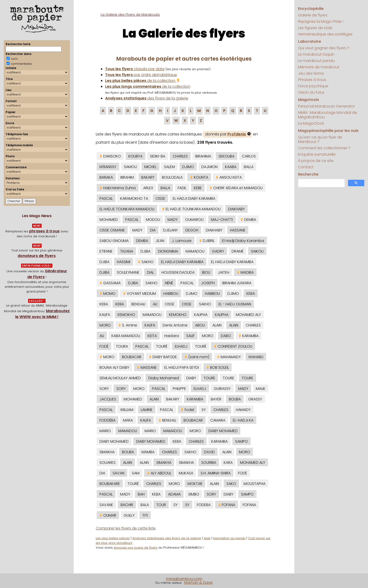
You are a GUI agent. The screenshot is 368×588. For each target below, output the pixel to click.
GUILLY (129, 515)
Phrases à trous (312, 80)
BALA (145, 505)
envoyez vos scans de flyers (136, 548)
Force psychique (313, 86)
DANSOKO (110, 156)
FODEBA (204, 505)
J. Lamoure (182, 241)
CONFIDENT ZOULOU (233, 346)
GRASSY (255, 399)
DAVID (209, 452)
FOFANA (227, 505)
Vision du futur (311, 92)
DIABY (191, 378)
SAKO (231, 484)
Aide (207, 538)
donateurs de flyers (37, 256)
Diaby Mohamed (164, 378)
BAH (141, 494)
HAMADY (243, 410)
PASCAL (106, 198)
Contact (306, 167)
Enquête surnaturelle (317, 154)
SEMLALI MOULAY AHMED (120, 378)
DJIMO (188, 167)
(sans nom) (197, 357)
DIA (153, 230)
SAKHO (146, 262)
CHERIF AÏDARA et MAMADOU (236, 188)
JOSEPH (208, 283)
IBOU (206, 272)
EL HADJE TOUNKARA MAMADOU (127, 209)
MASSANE (147, 367)
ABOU (200, 325)
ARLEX (148, 188)
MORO (105, 325)
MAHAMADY (229, 357)
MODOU (153, 220)
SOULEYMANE (128, 272)
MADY (173, 220)
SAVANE (106, 505)
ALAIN (217, 325)
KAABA (231, 167)
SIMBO (194, 494)
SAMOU (130, 167)
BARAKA (106, 177)
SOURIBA (209, 463)
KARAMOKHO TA (134, 198)
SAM (136, 473)
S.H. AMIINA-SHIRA (216, 473)
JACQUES (108, 399)
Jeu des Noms (311, 73)
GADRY (218, 251)
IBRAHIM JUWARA (237, 283)
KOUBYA (135, 156)
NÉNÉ (169, 283)
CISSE (160, 198)
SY (204, 410)
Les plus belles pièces (113, 538)
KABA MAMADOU (126, 336)
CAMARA (218, 420)
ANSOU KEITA (229, 177)
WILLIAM (127, 410)
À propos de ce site (316, 161)
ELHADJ (181, 346)
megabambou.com (184, 579)
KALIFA (105, 315)
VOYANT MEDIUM (139, 294)
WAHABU (256, 357)
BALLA (249, 167)
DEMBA (248, 220)
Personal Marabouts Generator (326, 106)
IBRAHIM (127, 177)
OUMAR (108, 515)
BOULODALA (172, 177)
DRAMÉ (238, 251)
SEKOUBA (226, 156)
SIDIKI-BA (158, 156)
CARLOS (249, 156)
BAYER (216, 399)
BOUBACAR (132, 357)
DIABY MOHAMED (223, 431)
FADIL (182, 188)
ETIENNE (106, 251)
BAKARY (148, 177)
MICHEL (150, 167)
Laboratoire (310, 41)
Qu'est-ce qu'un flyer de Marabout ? (320, 139)
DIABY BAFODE (163, 357)
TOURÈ (201, 346)
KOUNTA (199, 177)
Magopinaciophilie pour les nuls (328, 131)
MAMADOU (195, 251)
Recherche (308, 174)
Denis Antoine (175, 325)
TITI (145, 515)
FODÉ (104, 346)
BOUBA (235, 399)
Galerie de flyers (313, 15)
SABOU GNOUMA (114, 241)
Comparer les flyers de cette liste (126, 528)
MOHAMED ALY (248, 315)
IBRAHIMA (203, 156)
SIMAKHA (107, 452)
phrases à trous (44, 231)
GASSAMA (110, 283)
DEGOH (192, 230)
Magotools (309, 100)
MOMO (107, 294)
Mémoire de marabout (319, 67)
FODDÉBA (107, 420)
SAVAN (119, 473)
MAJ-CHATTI (222, 220)
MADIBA (245, 272)
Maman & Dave (198, 582)
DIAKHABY (236, 209)
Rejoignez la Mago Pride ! (321, 21)
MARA (128, 420)
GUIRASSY (222, 389)
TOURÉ (162, 346)
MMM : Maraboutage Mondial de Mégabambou (328, 115)
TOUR (161, 505)
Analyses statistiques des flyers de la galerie (167, 538)
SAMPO (241, 441)
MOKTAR (195, 484)
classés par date (135, 69)
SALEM (169, 167)
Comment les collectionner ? (324, 148)
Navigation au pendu (229, 538)
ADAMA (174, 494)
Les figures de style (315, 28)
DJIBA (146, 251)
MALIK (261, 389)
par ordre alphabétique (141, 75)
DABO (226, 336)
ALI (155, 304)
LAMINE (147, 410)
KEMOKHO (126, 315)
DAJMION (209, 167)
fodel (187, 410)
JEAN (160, 241)
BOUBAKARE (110, 484)
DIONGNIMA (168, 251)
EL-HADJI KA (243, 420)
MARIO (105, 431)
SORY (104, 389)
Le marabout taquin (316, 54)
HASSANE (238, 230)
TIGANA (127, 251)
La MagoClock (311, 123)
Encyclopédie (311, 9)
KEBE (198, 188)
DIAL (150, 272)
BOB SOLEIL (218, 367)
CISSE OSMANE (112, 230)
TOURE (209, 378)
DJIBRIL (207, 241)
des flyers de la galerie (147, 98)
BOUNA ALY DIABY (114, 367)
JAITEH (224, 272)
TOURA (122, 346)
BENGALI (138, 304)
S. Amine (128, 325)
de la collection (142, 81)
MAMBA (148, 452)
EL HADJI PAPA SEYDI (182, 367)
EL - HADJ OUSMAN (235, 304)
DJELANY (171, 230)
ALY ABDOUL (159, 473)
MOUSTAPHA (255, 484)
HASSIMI (124, 262)
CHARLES (180, 156)
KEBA (251, 294)
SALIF (190, 336)
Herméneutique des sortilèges (325, 34)
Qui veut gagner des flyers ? (324, 48)
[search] (321, 183)
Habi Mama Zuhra (118, 188)
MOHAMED (109, 220)
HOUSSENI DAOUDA (178, 272)
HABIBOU (171, 294)
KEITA (152, 336)
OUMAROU (194, 220)
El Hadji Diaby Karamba (243, 241)
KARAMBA (249, 336)
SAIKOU (257, 251)
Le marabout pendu (316, 61)
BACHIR (127, 505)
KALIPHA (201, 315)
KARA (228, 463)
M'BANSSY (108, 167)
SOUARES (107, 463)
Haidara (172, 336)
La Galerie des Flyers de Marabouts (130, 15)
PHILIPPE (179, 389)
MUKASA (186, 473)
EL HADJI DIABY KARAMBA (194, 198)
